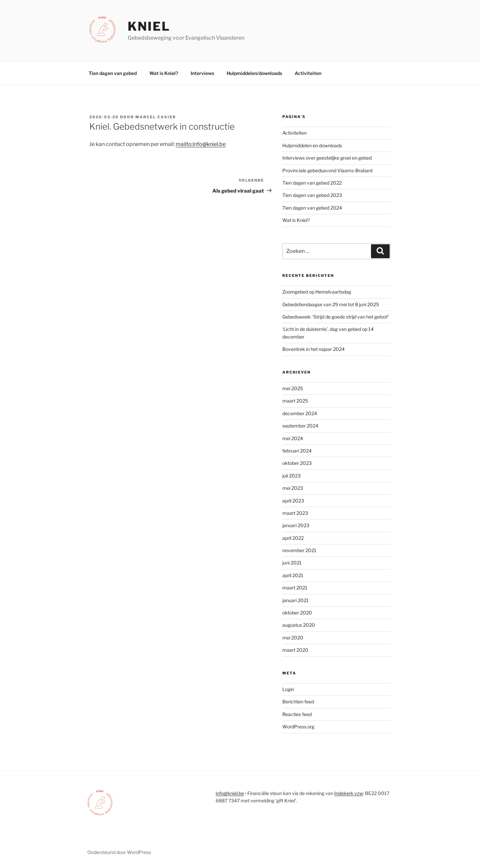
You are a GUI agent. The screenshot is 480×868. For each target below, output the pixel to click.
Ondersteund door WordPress (119, 852)
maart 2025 (295, 401)
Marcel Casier (156, 117)
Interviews (202, 73)
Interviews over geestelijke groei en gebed (327, 158)
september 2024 (300, 426)
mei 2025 (293, 388)
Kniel (149, 26)
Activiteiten (308, 73)
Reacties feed (297, 714)
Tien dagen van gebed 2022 (312, 183)
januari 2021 (295, 600)
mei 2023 (293, 488)
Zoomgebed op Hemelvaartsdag (317, 292)
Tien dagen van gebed (113, 73)
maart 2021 (295, 588)
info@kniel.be (230, 793)
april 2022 (293, 538)
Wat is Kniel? (164, 73)
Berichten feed (298, 702)
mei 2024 (293, 438)
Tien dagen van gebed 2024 (312, 208)
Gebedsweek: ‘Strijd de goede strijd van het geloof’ (336, 317)
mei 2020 (293, 638)
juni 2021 (292, 563)
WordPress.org (298, 727)
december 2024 (300, 413)
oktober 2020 (297, 613)
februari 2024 (297, 451)
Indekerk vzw (349, 793)
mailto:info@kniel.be (201, 144)
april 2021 (293, 575)
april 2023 (293, 501)
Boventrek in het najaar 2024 (313, 349)
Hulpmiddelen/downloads (254, 73)
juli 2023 (291, 476)
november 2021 (299, 550)
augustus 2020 (299, 625)
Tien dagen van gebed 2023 (312, 195)
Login (288, 689)
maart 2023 (295, 513)
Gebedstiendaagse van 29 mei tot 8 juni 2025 (331, 304)
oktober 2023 (297, 463)
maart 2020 (295, 650)
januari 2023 (296, 525)
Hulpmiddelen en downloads (312, 145)
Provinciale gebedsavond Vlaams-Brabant (327, 170)
